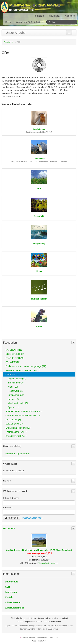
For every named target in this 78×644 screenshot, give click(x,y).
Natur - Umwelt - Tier (22, 10)
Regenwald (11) (16, 391)
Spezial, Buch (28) (14, 424)
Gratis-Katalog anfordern (17, 454)
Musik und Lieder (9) (18, 403)
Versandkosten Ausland (48, 563)
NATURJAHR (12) (14, 350)
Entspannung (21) (17, 395)
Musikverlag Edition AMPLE (35, 5)
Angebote (9, 528)
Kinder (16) (13, 399)
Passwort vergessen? (33, 518)
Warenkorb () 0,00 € (30, 22)
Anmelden (70, 16)
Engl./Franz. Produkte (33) (18, 428)
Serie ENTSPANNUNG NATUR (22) (23, 370)
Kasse (8, 22)
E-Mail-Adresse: (11, 498)
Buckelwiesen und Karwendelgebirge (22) (26, 366)
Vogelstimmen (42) (17, 379)
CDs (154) (12, 374)
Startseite (40, 16)
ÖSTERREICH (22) (15, 354)
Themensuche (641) (16, 432)
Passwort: (8, 507)
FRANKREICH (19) (15, 358)
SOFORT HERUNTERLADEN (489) (24, 411)
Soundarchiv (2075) (16, 436)
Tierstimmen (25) (16, 383)
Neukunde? (55, 16)
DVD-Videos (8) (13, 420)
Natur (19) (13, 387)
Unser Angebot (16, 33)
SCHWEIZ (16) (13, 362)
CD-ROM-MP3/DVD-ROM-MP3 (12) (23, 415)
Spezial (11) (14, 407)
